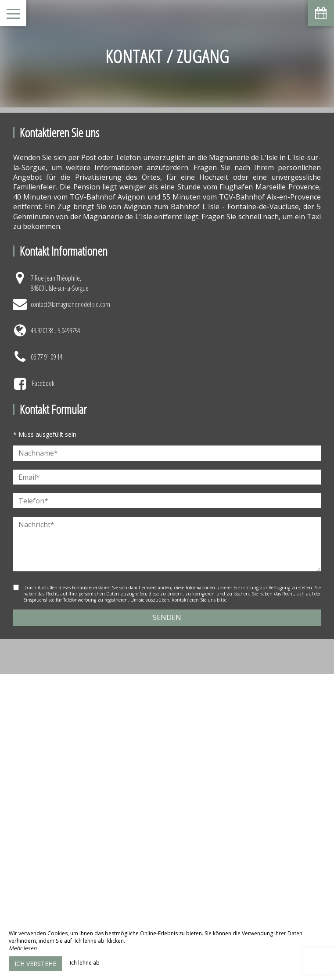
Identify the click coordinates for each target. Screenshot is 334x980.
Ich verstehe (35, 964)
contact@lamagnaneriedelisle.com (70, 304)
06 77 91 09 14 (47, 357)
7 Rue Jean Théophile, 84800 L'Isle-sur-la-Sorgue (60, 283)
